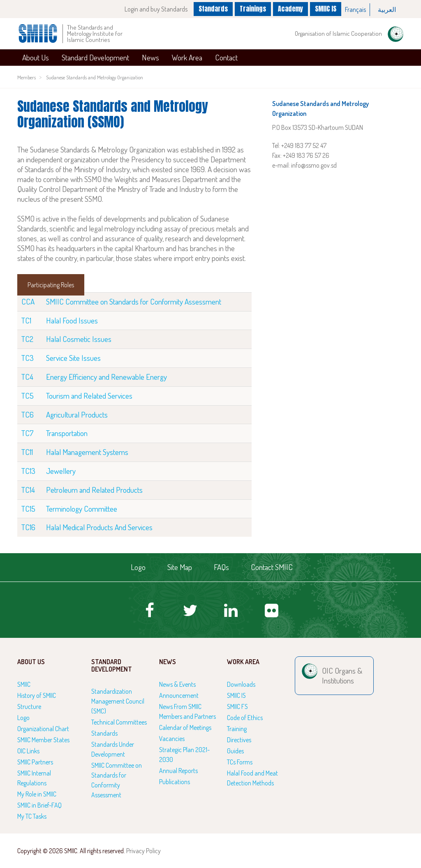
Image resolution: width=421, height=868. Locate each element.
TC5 (28, 396)
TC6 (28, 414)
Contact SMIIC (272, 567)
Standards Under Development (113, 749)
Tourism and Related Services (89, 396)
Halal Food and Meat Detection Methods (252, 778)
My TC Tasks (32, 816)
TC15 (28, 509)
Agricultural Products (77, 414)
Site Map (180, 567)
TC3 (28, 358)
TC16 (28, 527)
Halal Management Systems (87, 452)
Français (355, 9)
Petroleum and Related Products (94, 490)
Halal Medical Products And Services (99, 527)
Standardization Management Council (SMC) (118, 701)
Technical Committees (119, 722)
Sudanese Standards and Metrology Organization (95, 77)
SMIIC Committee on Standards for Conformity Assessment (134, 301)
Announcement (179, 695)
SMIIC (24, 684)
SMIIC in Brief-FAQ (39, 805)
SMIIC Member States (43, 740)
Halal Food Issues (72, 320)
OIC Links (28, 751)
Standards (211, 9)
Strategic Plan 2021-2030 (184, 755)
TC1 (26, 320)
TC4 (27, 377)
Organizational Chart (43, 729)
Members (27, 77)
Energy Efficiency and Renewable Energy (106, 377)
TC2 (27, 339)
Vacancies (172, 739)
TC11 (27, 452)
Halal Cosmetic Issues (79, 339)
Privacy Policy (143, 851)
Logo (138, 567)
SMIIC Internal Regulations (34, 778)
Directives (239, 740)
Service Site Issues (73, 358)
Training (237, 729)
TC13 (28, 471)
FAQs (221, 567)
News (150, 57)
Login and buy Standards (154, 9)
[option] (356, 10)
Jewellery (61, 471)
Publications (175, 782)
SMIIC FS (237, 706)
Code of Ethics (245, 718)
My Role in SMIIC (37, 794)
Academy (290, 9)
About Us (36, 57)
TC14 (28, 490)
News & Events (177, 684)
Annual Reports (178, 771)
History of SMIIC (37, 695)
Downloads (241, 684)
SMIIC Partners (35, 762)
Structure (29, 706)
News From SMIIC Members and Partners (187, 711)
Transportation (67, 433)
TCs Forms (240, 762)
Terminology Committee (82, 509)
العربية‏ (387, 9)
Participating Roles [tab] (51, 285)
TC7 (28, 433)
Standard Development (95, 57)
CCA (28, 301)
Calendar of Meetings (185, 727)
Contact (226, 57)
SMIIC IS (326, 9)
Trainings (252, 9)
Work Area (187, 57)
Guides (235, 751)
